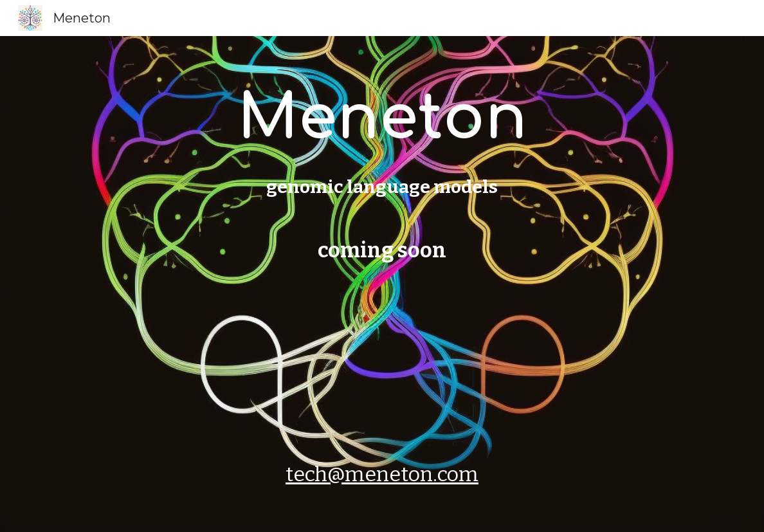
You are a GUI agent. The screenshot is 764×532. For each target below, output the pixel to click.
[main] (382, 284)
